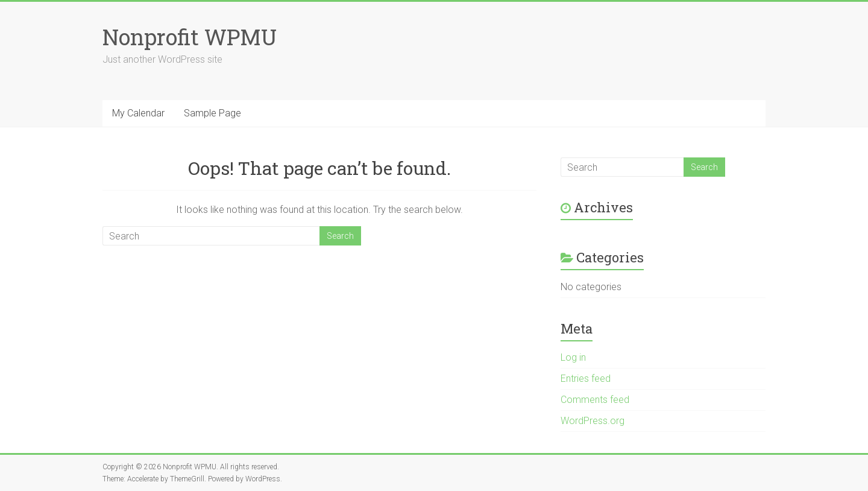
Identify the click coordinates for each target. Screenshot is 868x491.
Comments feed (595, 400)
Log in (573, 357)
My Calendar (138, 113)
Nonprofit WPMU (190, 37)
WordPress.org (593, 421)
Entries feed (586, 379)
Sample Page (212, 113)
